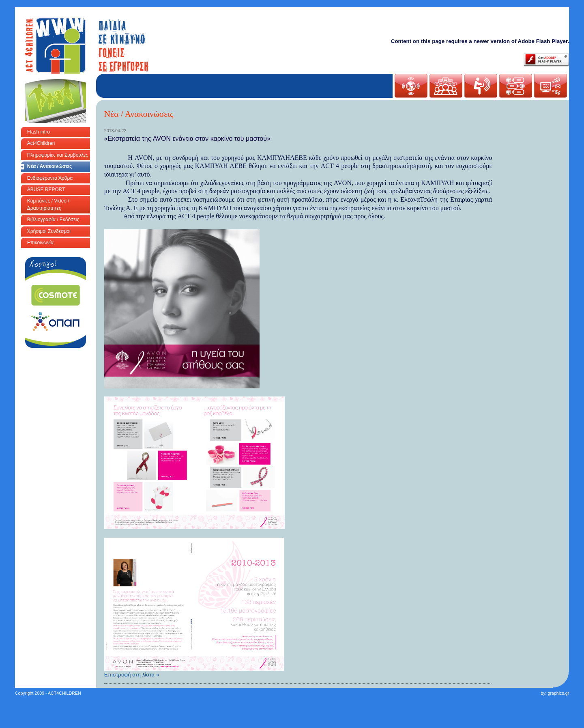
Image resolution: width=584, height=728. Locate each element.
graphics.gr (558, 693)
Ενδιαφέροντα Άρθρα (50, 178)
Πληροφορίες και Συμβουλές (58, 155)
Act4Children (41, 143)
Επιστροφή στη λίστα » (132, 675)
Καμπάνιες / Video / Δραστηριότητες (48, 204)
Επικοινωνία (40, 243)
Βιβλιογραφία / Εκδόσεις (53, 220)
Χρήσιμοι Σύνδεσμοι (49, 231)
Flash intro (39, 132)
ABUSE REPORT (46, 190)
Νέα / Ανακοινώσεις (50, 166)
